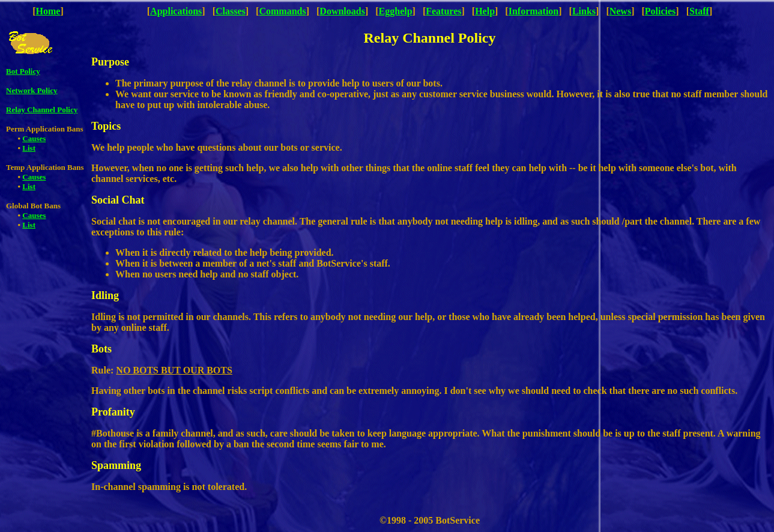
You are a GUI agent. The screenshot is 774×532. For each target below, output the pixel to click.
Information (534, 11)
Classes (231, 11)
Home (48, 11)
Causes (34, 138)
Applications (176, 11)
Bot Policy (23, 71)
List (29, 148)
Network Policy (32, 90)
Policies (661, 11)
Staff (699, 11)
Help (485, 11)
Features (443, 11)
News (620, 11)
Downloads (342, 11)
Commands (282, 11)
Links (584, 11)
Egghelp (396, 11)
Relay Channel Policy (42, 110)
